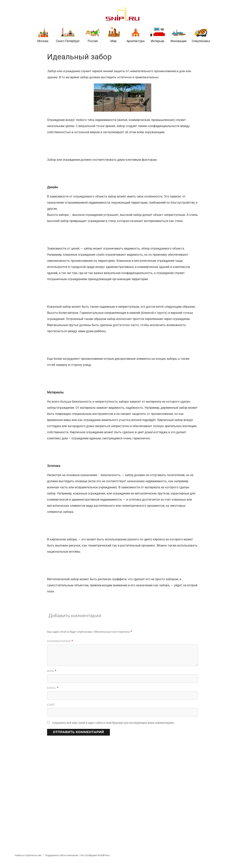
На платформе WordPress (95, 855)
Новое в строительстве (28, 855)
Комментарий (60, 641)
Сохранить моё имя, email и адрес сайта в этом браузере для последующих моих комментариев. (113, 723)
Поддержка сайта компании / (63, 855)
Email (53, 688)
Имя (52, 671)
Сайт (51, 705)
